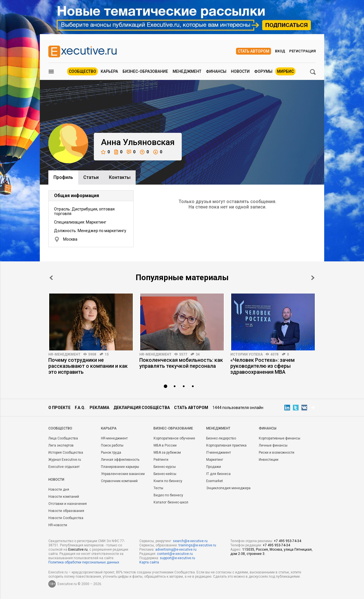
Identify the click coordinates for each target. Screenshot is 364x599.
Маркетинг (215, 460)
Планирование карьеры (120, 467)
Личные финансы (273, 445)
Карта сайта (149, 562)
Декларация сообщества (142, 408)
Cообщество (60, 428)
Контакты (120, 177)
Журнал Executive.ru (65, 460)
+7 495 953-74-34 (288, 541)
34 (198, 354)
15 (107, 354)
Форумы (263, 71)
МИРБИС (285, 71)
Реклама (99, 408)
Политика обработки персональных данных (84, 562)
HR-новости (58, 525)
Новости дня (59, 489)
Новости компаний (64, 497)
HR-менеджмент (64, 354)
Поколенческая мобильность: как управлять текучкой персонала (181, 363)
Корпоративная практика (226, 445)
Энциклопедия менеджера (228, 488)
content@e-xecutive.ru (175, 554)
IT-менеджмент (219, 453)
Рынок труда (111, 453)
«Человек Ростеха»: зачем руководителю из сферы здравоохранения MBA (262, 366)
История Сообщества (66, 453)
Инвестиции (269, 460)
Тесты (158, 488)
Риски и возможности (277, 453)
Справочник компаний (119, 481)
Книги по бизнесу (168, 481)
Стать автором (254, 51)
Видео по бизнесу (168, 495)
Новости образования (66, 511)
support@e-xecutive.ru (177, 558)
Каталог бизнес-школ (171, 502)
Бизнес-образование (145, 71)
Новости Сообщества (66, 518)
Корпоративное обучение (174, 438)
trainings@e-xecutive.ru (197, 545)
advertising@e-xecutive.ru (176, 550)
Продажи (214, 467)
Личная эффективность (120, 460)
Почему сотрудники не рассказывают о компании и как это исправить (88, 366)
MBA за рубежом (167, 453)
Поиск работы (112, 445)
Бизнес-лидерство (221, 438)
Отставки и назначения (68, 504)
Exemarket (215, 481)
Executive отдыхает (64, 467)
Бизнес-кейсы (165, 474)
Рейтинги (161, 460)
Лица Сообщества (63, 438)
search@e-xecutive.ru (190, 541)
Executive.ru (78, 550)
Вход (280, 51)
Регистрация (302, 51)
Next (313, 278)
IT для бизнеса (218, 474)
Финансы (216, 71)
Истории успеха (247, 354)
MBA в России (165, 445)
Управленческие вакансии (123, 474)
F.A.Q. (80, 408)
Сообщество (82, 71)
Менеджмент (187, 71)
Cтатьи (91, 177)
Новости (240, 71)
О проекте (59, 408)
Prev (51, 278)
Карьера (109, 71)
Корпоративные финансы (280, 438)
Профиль (63, 177)
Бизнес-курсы (165, 467)
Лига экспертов (61, 445)
